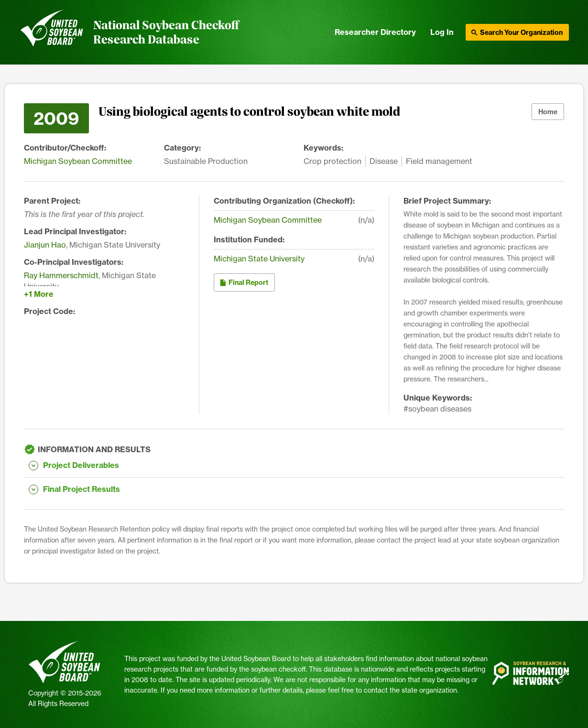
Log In (442, 32)
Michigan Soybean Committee (78, 161)
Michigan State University (259, 259)
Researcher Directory (375, 32)
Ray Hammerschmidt (61, 275)
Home (548, 112)
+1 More (39, 294)
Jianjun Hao (45, 245)
